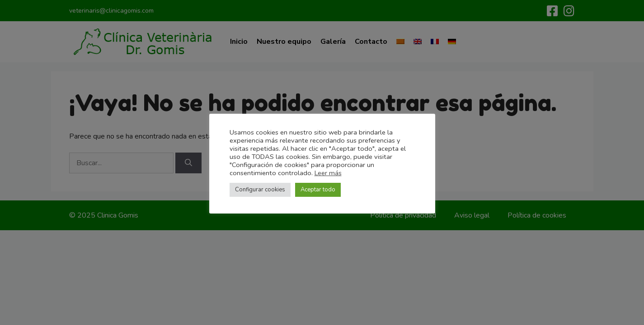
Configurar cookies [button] (260, 190)
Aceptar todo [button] (318, 190)
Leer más (328, 173)
